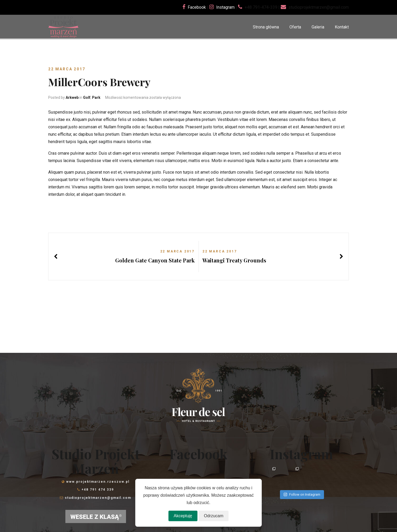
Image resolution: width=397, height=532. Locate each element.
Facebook (197, 7)
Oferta (295, 27)
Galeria (318, 27)
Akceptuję (183, 516)
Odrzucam (214, 516)
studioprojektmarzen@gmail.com (98, 498)
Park (96, 97)
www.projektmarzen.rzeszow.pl (98, 482)
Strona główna (266, 27)
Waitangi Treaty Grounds (234, 260)
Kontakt (342, 27)
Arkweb (72, 97)
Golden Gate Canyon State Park (155, 260)
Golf (87, 97)
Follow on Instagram (302, 494)
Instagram (225, 7)
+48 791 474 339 (98, 490)
